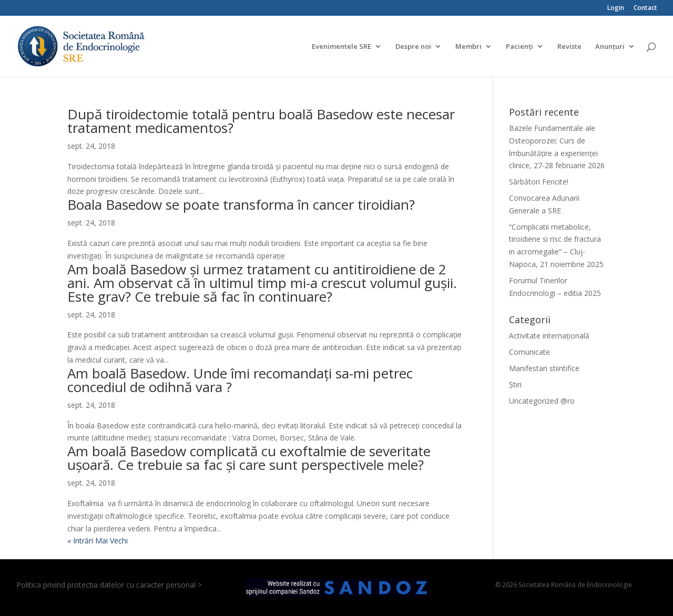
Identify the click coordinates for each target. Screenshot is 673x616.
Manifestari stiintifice (544, 368)
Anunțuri (610, 47)
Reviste (569, 47)
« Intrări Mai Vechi (98, 541)
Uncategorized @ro (542, 401)
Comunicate (529, 352)
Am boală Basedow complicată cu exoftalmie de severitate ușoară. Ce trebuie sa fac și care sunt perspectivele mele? (249, 458)
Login (616, 8)
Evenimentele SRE (341, 47)
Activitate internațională (549, 336)
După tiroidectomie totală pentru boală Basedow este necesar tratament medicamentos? (261, 121)
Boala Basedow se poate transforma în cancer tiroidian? (241, 204)
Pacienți (519, 47)
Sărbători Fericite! (539, 182)
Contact (645, 8)
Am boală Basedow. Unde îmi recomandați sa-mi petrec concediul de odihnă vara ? (240, 380)
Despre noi (413, 47)
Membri (468, 47)
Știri (515, 384)
